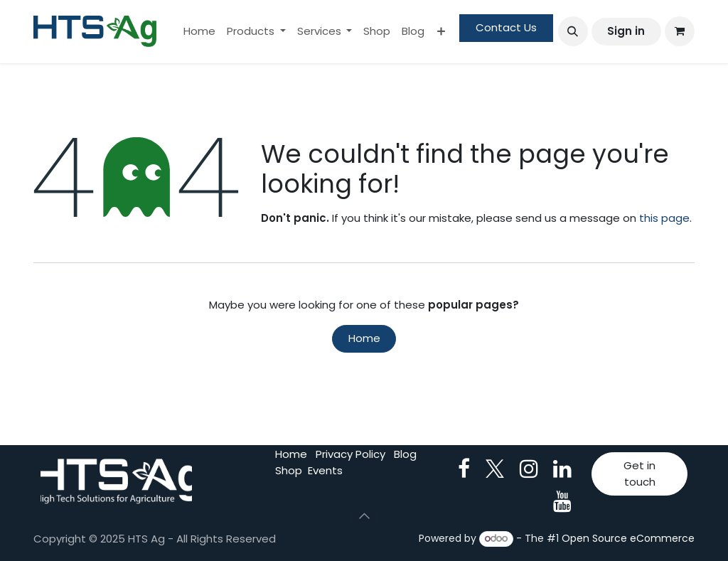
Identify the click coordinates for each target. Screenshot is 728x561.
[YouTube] (562, 501)
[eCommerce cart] (680, 31)
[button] (573, 31)
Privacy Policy (350, 454)
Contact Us (506, 27)
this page (664, 218)
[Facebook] (464, 469)
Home (364, 338)
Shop (289, 470)
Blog (405, 454)
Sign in (626, 31)
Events (325, 470)
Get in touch (639, 474)
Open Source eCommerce (628, 538)
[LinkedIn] (562, 469)
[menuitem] (199, 32)
